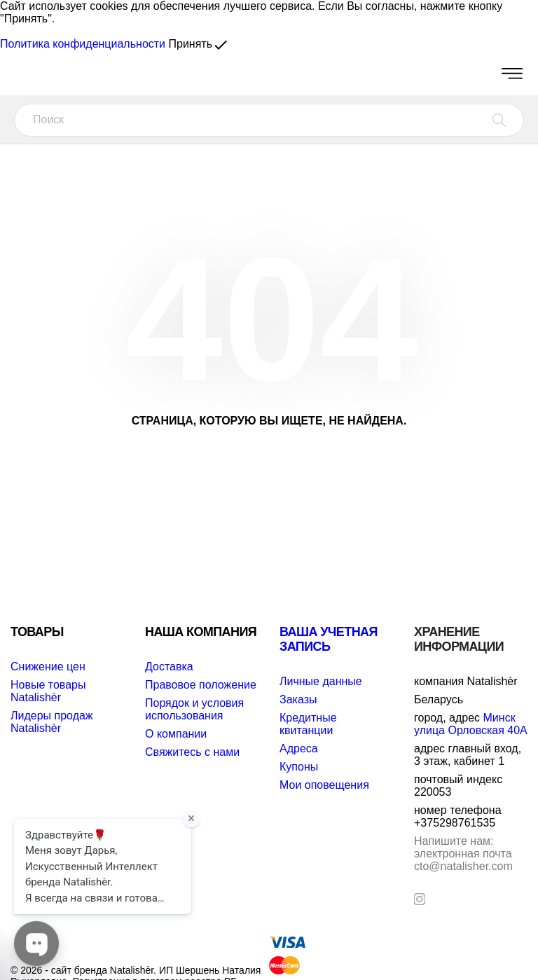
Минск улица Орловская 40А (471, 724)
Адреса (299, 748)
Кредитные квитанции (308, 724)
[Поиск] (269, 120)
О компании (176, 734)
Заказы (298, 699)
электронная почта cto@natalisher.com (463, 854)
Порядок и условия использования (194, 709)
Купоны (299, 767)
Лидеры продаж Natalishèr (52, 722)
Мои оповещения (324, 785)
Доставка (169, 667)
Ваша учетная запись (329, 639)
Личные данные (321, 681)
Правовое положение (201, 685)
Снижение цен (48, 667)
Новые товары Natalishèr (48, 691)
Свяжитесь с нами (192, 752)
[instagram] (420, 899)
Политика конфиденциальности (83, 44)
